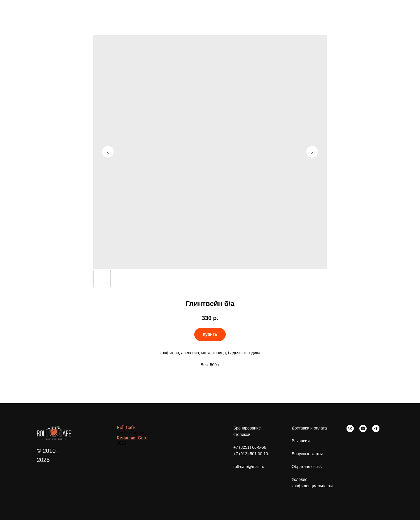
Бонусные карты (307, 454)
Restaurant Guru (132, 438)
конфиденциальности (312, 486)
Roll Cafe (126, 427)
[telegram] (376, 431)
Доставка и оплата (309, 428)
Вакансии (301, 441)
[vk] (350, 431)
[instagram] (363, 431)
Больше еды (23, 9)
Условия (300, 479)
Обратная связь (307, 467)
